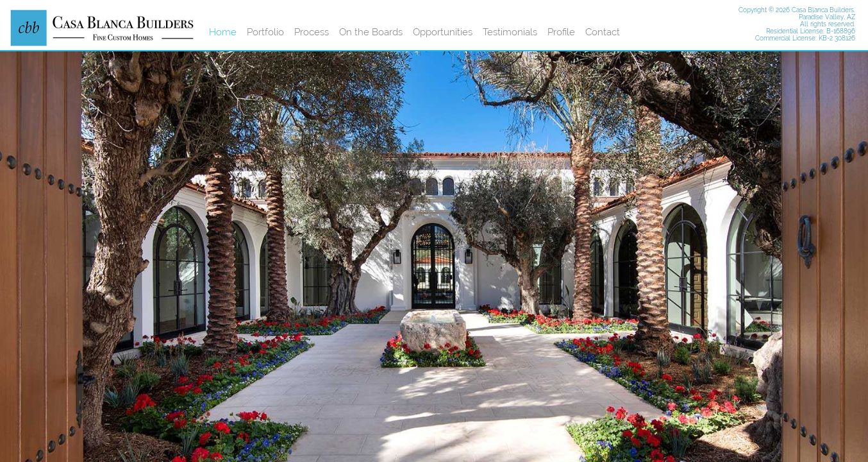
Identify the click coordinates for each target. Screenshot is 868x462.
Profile (561, 32)
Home (223, 32)
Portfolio (265, 32)
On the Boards (371, 32)
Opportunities (443, 32)
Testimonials (510, 32)
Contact (603, 32)
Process (312, 32)
